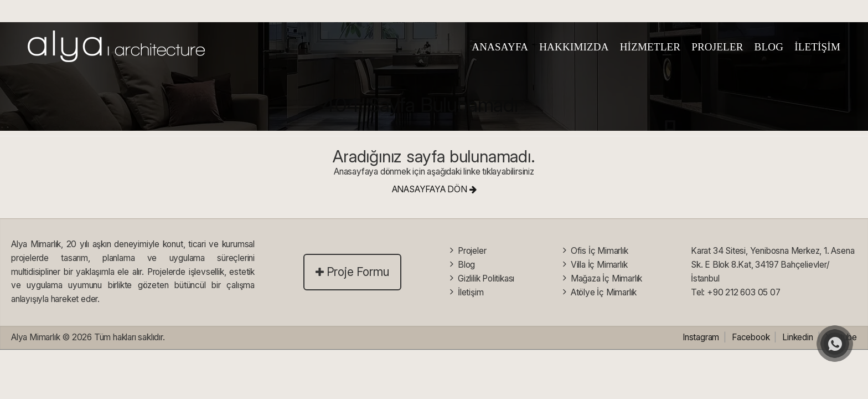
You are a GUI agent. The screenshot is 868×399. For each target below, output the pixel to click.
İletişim (471, 292)
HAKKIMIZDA (574, 47)
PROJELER (717, 47)
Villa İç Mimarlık (599, 265)
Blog (466, 265)
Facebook (751, 337)
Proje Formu (353, 272)
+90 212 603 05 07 (744, 292)
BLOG (769, 47)
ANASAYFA (500, 47)
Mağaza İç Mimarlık (606, 278)
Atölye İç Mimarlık (604, 292)
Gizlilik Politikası (486, 278)
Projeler (472, 251)
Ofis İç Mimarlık (600, 251)
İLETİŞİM (817, 47)
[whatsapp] (835, 344)
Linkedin (797, 337)
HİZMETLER (650, 47)
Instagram (701, 337)
